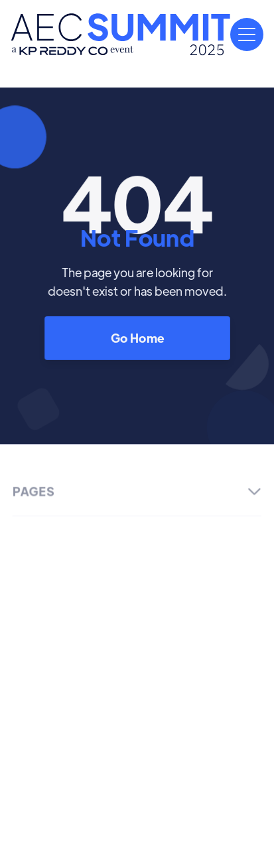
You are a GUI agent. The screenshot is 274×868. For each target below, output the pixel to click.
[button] (247, 34)
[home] (120, 34)
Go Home (137, 338)
